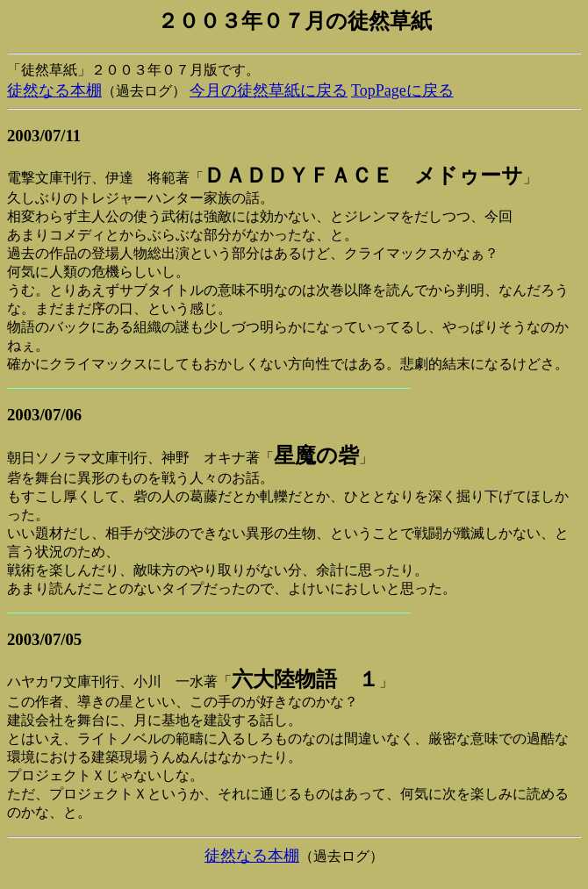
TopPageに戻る (402, 90)
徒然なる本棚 (54, 90)
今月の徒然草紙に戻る (269, 90)
